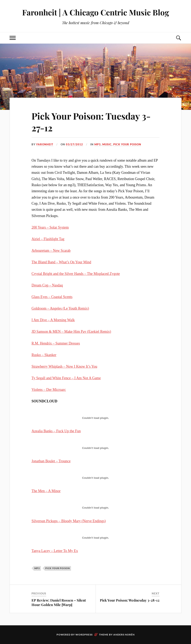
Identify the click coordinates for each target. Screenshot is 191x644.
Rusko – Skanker (44, 355)
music (107, 144)
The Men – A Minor (46, 491)
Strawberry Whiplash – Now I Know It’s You (64, 366)
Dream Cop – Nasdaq (47, 285)
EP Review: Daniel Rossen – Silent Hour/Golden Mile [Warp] (59, 602)
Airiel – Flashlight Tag (48, 239)
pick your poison (127, 144)
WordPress (84, 635)
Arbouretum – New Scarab (51, 251)
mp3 (98, 144)
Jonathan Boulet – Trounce (51, 461)
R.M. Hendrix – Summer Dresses (56, 343)
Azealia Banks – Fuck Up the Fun (56, 431)
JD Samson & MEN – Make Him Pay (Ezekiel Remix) (71, 332)
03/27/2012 (74, 144)
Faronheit (45, 144)
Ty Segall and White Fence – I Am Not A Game (66, 378)
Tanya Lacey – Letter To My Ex (55, 551)
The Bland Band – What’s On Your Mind (61, 262)
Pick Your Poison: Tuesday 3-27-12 (91, 122)
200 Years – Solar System (50, 227)
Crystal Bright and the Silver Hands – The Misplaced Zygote (76, 274)
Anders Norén (124, 635)
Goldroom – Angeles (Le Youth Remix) (60, 308)
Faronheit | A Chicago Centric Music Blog (96, 12)
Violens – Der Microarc (49, 390)
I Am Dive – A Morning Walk (53, 320)
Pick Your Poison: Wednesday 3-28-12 (130, 600)
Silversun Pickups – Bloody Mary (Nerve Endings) (69, 521)
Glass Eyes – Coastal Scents (52, 297)
